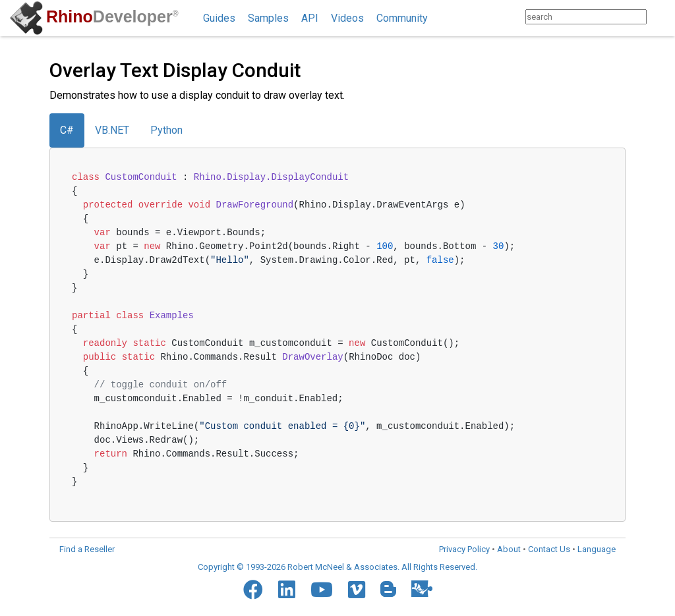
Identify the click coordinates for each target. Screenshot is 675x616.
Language (597, 549)
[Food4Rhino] (422, 589)
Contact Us (549, 549)
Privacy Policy (464, 549)
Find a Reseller (87, 549)
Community (402, 18)
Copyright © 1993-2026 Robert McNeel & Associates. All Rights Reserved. (337, 567)
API (310, 18)
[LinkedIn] (287, 590)
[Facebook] (253, 590)
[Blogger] (388, 589)
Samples (268, 18)
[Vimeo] (357, 590)
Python (166, 130)
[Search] (660, 17)
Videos (347, 18)
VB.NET (112, 130)
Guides (219, 18)
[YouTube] (322, 590)
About (509, 549)
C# (67, 130)
